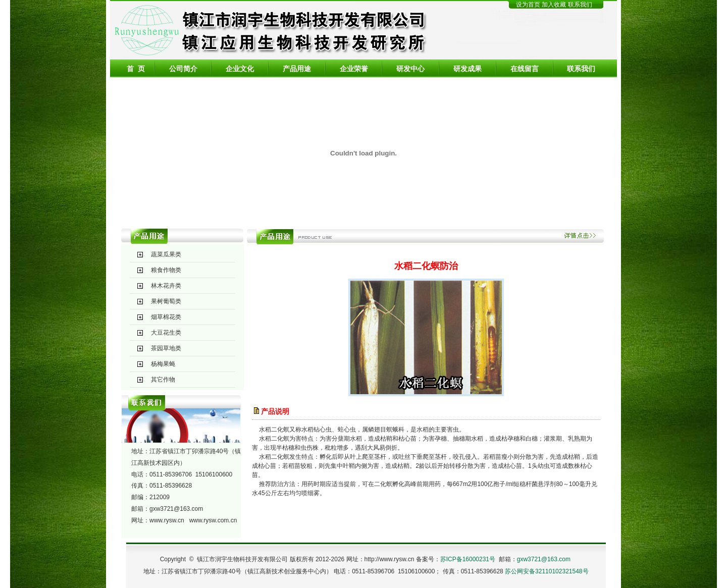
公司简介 (183, 69)
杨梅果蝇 (163, 364)
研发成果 (468, 69)
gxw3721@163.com (176, 509)
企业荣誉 (354, 69)
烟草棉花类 (166, 317)
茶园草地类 (166, 348)
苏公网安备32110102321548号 (547, 571)
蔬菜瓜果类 (166, 254)
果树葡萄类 (166, 301)
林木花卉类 (166, 286)
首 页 (136, 69)
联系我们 (580, 5)
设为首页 (528, 5)
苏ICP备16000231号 (468, 559)
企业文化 (240, 69)
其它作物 (163, 380)
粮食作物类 (166, 270)
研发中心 (410, 69)
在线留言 (525, 69)
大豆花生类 (166, 333)
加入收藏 (555, 5)
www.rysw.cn (167, 520)
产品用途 (297, 69)
